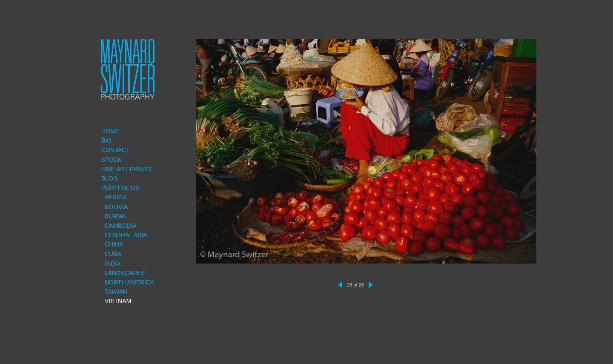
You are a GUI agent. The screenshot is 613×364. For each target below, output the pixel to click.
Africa (116, 197)
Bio (106, 140)
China (114, 244)
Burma (116, 216)
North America (129, 282)
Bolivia (116, 207)
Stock (112, 160)
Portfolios (120, 188)
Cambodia (121, 226)
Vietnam (118, 301)
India (113, 264)
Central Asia (126, 235)
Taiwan (116, 292)
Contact (116, 150)
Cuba (113, 254)
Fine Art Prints (126, 169)
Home (110, 131)
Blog (110, 178)
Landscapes (125, 273)
